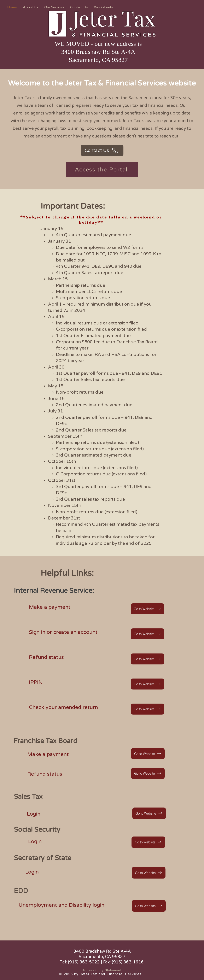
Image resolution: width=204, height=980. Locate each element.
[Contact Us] (102, 150)
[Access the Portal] (102, 170)
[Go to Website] (147, 609)
